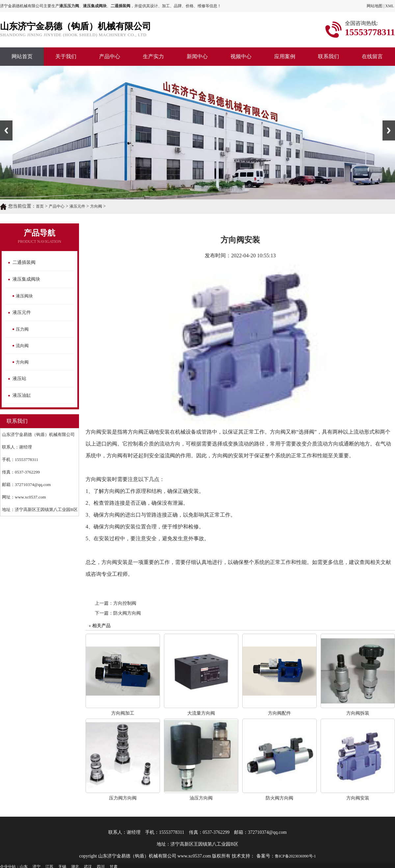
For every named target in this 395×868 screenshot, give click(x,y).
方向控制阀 (125, 603)
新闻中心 (197, 56)
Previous (6, 130)
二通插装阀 (24, 262)
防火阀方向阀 (127, 613)
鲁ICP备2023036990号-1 (295, 856)
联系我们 (329, 56)
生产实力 (153, 56)
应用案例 (285, 56)
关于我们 (66, 56)
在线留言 (372, 56)
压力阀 (22, 329)
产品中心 (110, 56)
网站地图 (375, 6)
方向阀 (96, 206)
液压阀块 (24, 296)
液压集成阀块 (26, 279)
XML (390, 6)
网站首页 (22, 56)
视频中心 (241, 56)
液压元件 (77, 206)
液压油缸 (22, 395)
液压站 (19, 379)
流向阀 (22, 346)
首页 (40, 206)
